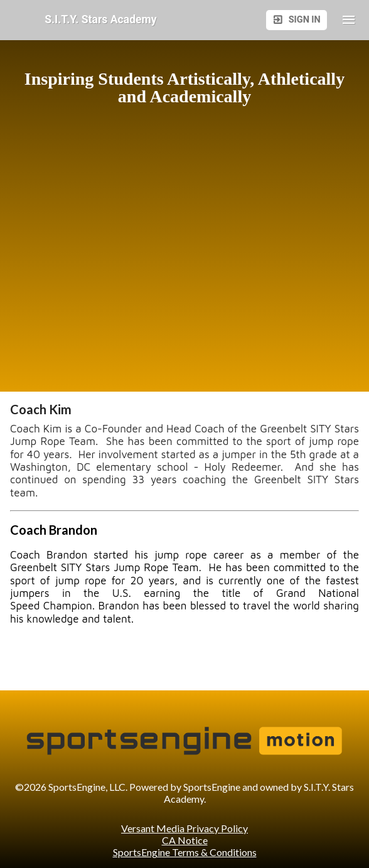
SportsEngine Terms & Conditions (185, 852)
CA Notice (185, 840)
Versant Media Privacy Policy (184, 828)
